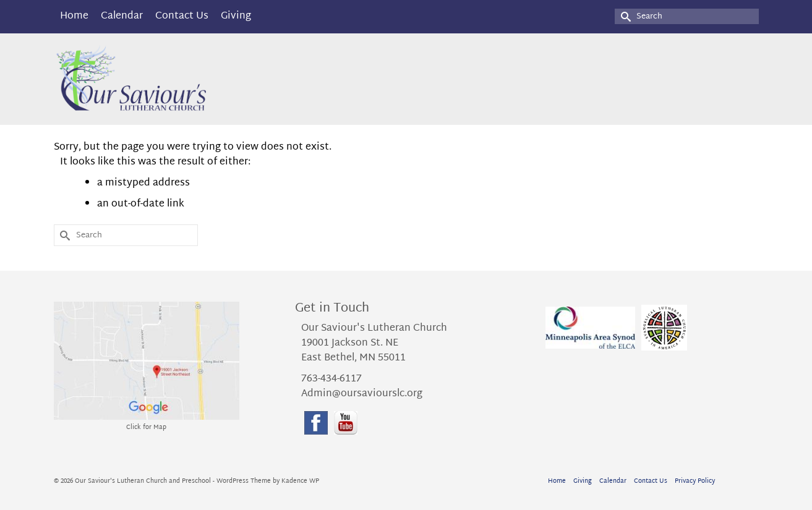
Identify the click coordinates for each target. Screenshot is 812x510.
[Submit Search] (624, 16)
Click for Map (146, 427)
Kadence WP (300, 481)
